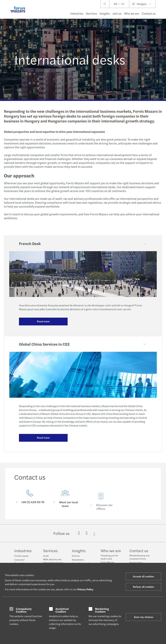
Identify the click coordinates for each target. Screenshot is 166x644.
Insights (105, 13)
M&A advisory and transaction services (53, 561)
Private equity (21, 556)
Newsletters (78, 560)
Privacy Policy (85, 589)
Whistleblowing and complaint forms (139, 557)
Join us (117, 13)
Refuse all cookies (143, 587)
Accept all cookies (143, 576)
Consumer (19, 560)
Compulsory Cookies (24, 610)
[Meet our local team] (65, 505)
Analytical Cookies (62, 610)
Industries (77, 13)
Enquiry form (136, 562)
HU (123, 4)
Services (91, 13)
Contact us (149, 13)
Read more (43, 321)
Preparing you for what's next (109, 557)
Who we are (132, 13)
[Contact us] (30, 500)
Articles (76, 556)
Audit (46, 556)
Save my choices (144, 617)
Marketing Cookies (102, 610)
